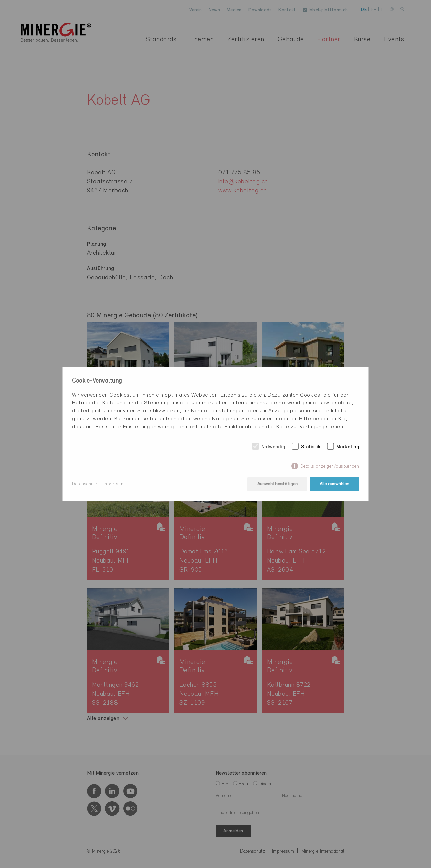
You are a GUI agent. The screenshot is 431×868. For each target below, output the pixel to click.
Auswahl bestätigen (277, 484)
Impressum (114, 484)
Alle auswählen (334, 484)
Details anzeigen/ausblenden (330, 466)
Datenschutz (85, 484)
